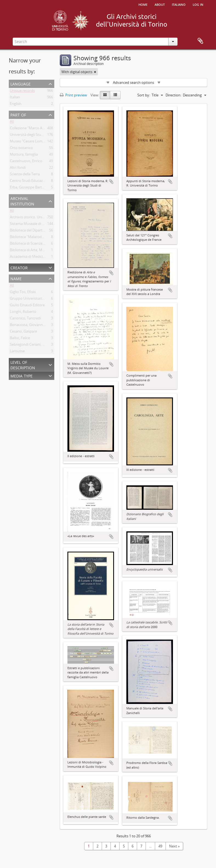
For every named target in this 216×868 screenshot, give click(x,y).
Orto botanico (21, 149)
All (12, 122)
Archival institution (22, 201)
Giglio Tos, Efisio (23, 293)
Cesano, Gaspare (23, 332)
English (16, 105)
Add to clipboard (111, 182)
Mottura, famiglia (24, 155)
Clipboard (200, 41)
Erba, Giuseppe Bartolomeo (32, 188)
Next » (174, 846)
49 (160, 846)
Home (143, 4)
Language (21, 83)
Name (16, 278)
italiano (179, 4)
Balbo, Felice (20, 339)
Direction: (173, 95)
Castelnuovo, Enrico (26, 162)
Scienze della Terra (25, 175)
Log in (198, 4)
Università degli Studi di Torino (35, 136)
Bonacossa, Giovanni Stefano (33, 326)
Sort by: (144, 95)
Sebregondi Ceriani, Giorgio (32, 345)
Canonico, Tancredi (25, 319)
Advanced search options (133, 82)
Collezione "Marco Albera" (31, 129)
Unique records (22, 91)
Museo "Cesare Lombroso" (32, 142)
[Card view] (105, 95)
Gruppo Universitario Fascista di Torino (42, 299)
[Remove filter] (95, 72)
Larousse (17, 352)
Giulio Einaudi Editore (27, 306)
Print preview (73, 95)
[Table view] (115, 95)
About (160, 4)
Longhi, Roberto (23, 313)
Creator (19, 267)
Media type (22, 375)
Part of (18, 114)
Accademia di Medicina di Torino (36, 257)
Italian (15, 98)
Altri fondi (18, 168)
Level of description (23, 364)
